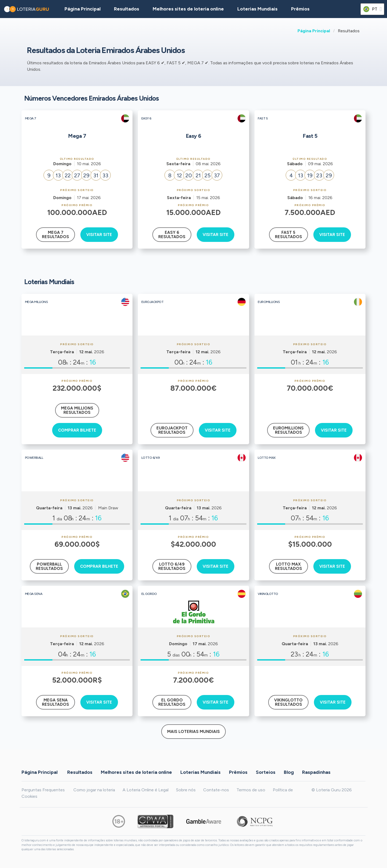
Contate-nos (216, 790)
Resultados (80, 772)
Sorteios (266, 772)
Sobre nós (186, 790)
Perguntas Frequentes (43, 790)
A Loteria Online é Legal (146, 790)
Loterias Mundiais (257, 9)
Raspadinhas (316, 772)
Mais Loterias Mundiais (193, 732)
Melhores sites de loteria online (188, 9)
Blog (289, 772)
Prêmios (300, 9)
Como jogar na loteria (94, 790)
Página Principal (314, 31)
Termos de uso (251, 790)
